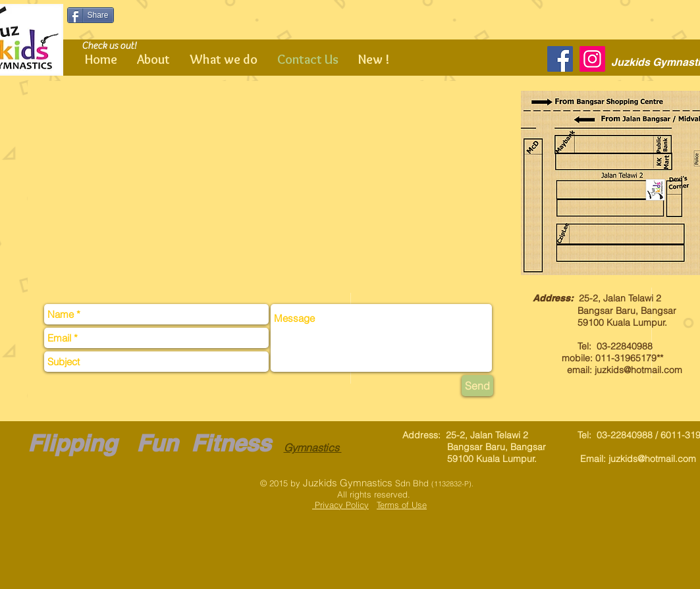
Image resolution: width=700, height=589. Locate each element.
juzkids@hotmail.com (638, 370)
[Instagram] (592, 59)
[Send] (477, 386)
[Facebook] (560, 59)
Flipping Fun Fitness (149, 443)
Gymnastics (313, 448)
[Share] (91, 15)
